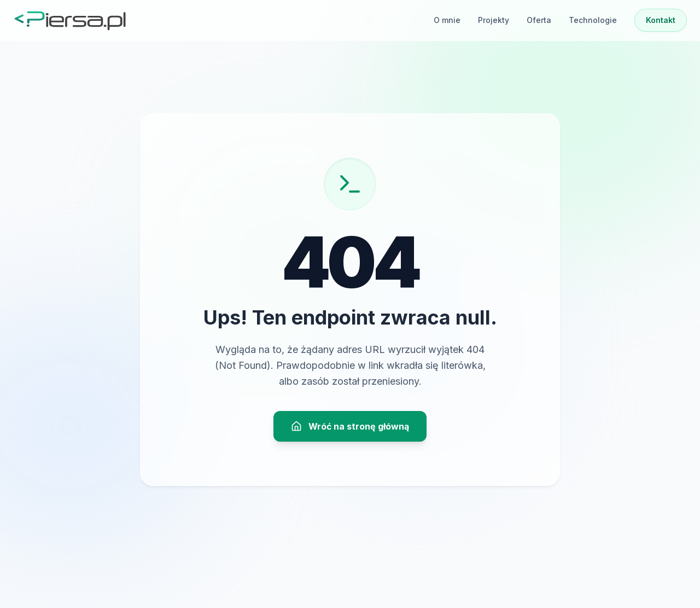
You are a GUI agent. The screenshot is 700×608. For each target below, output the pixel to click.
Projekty (494, 20)
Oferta (539, 20)
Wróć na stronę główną (350, 426)
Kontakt (661, 20)
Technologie (593, 20)
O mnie (447, 20)
